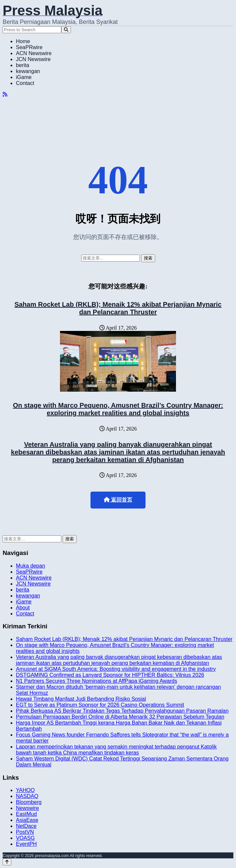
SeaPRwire (29, 47)
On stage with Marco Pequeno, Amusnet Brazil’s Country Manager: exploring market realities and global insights (118, 409)
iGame (24, 77)
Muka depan (30, 566)
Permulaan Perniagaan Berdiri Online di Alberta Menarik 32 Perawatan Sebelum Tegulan (120, 717)
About (23, 608)
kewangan (28, 71)
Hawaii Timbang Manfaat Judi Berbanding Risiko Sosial (81, 699)
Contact (25, 83)
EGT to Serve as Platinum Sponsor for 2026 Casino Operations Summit (100, 705)
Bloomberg (29, 802)
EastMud (26, 814)
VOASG (25, 838)
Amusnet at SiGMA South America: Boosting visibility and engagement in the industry (116, 669)
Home (23, 41)
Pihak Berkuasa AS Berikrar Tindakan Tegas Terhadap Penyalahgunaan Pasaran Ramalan (122, 711)
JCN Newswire (33, 59)
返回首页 (118, 500)
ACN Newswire (34, 53)
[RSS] (5, 94)
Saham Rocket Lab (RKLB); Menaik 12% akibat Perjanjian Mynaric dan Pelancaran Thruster (118, 308)
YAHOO (25, 790)
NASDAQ (27, 796)
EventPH (26, 844)
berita (23, 65)
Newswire (27, 808)
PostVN (25, 832)
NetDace (26, 826)
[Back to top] (7, 862)
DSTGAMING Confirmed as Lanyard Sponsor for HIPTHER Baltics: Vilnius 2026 (110, 675)
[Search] (66, 30)
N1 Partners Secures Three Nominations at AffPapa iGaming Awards (96, 681)
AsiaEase (27, 820)
